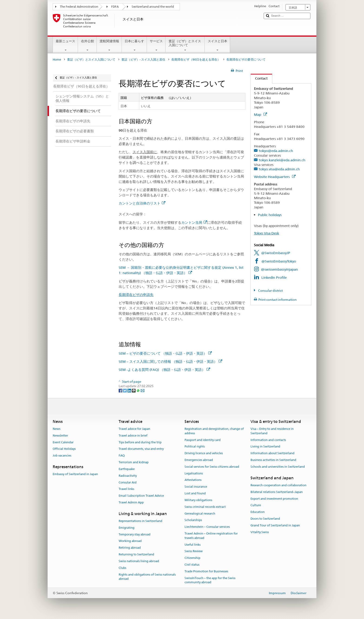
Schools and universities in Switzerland (278, 467)
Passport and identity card (203, 440)
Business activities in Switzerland (273, 460)
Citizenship (192, 558)
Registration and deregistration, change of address (214, 431)
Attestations (193, 480)
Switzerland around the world (153, 7)
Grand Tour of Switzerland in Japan (275, 525)
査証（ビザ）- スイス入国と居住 (143, 60)
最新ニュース (65, 45)
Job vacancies (62, 456)
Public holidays (270, 215)
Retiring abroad (130, 548)
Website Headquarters (275, 177)
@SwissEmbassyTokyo (279, 261)
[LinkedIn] (130, 390)
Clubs (122, 568)
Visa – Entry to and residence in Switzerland (272, 431)
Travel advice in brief (133, 436)
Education (258, 512)
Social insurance (196, 487)
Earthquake (127, 469)
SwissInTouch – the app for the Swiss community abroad (210, 580)
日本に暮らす (134, 45)
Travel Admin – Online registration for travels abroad (211, 536)
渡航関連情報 (109, 45)
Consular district (270, 291)
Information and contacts (268, 440)
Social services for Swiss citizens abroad (212, 467)
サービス (156, 45)
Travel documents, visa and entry (141, 449)
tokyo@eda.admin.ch (276, 151)
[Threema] (134, 390)
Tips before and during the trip (140, 442)
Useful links (193, 545)
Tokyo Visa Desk (266, 233)
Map (260, 115)
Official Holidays (64, 449)
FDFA (115, 7)
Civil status (192, 565)
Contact (259, 78)
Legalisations (194, 473)
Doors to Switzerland (265, 519)
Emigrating (127, 528)
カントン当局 (194, 222)
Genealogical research (200, 514)
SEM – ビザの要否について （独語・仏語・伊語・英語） (165, 353)
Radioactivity (128, 476)
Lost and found (195, 493)
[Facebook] (121, 390)
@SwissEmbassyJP (276, 253)
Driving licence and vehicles (204, 453)
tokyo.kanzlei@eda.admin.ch (282, 160)
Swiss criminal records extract (205, 507)
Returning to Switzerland (136, 554)
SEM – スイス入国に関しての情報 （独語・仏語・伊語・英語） (170, 361)
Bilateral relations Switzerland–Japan (277, 492)
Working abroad (130, 541)
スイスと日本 (217, 45)
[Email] (143, 390)
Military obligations (198, 500)
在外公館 (87, 45)
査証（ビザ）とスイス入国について (185, 45)
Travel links (126, 489)
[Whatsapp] (138, 390)
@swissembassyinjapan (279, 269)
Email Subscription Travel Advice (141, 496)
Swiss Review (194, 551)
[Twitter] (125, 390)
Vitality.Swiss (260, 532)
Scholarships (193, 520)
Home (57, 60)
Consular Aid (128, 482)
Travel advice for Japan (134, 429)
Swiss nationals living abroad (139, 561)
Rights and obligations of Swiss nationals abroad (147, 577)
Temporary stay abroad (135, 534)
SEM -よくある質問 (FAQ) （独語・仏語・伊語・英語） (164, 370)
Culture (256, 505)
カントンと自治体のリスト (142, 203)
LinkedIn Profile (274, 277)
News (57, 429)
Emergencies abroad (199, 460)
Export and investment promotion (274, 499)
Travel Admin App (131, 502)
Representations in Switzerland (140, 521)
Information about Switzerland (272, 453)
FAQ (122, 456)
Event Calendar (63, 442)
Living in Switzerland (265, 447)
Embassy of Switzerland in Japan (75, 474)
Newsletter (60, 436)
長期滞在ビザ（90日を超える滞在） (196, 60)
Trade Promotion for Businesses (206, 571)
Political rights (195, 447)
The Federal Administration (79, 7)
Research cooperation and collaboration (278, 485)
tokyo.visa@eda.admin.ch (279, 169)
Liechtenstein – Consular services (207, 527)
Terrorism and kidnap (134, 462)
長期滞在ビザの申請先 (136, 295)
